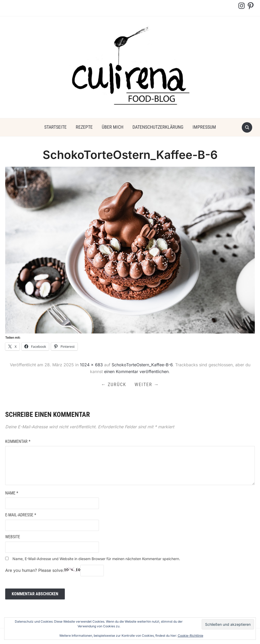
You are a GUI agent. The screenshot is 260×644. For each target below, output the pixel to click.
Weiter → (147, 384)
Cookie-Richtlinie (191, 636)
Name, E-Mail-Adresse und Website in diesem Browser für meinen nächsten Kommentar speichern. (96, 559)
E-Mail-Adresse (21, 515)
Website (13, 537)
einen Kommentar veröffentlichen (136, 371)
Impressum (204, 127)
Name (12, 493)
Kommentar (18, 441)
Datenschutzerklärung (158, 127)
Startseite (55, 127)
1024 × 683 (91, 365)
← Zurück (114, 384)
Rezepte (84, 127)
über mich (113, 127)
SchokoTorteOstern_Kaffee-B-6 (142, 365)
